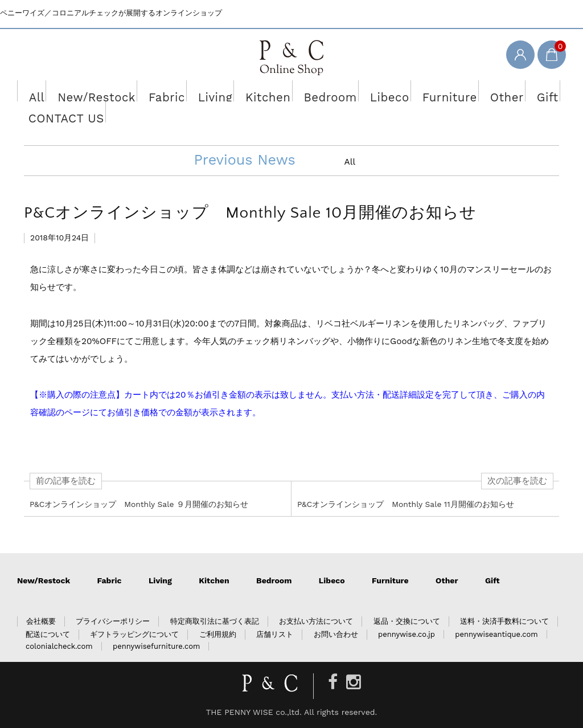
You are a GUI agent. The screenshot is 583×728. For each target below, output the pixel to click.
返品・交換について (407, 621)
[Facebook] (333, 682)
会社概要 (41, 621)
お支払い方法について (316, 621)
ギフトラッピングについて (134, 634)
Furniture (401, 91)
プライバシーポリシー (113, 621)
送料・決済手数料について (504, 621)
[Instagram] (354, 682)
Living (192, 91)
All (33, 91)
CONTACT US (54, 112)
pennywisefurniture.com (156, 646)
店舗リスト (275, 634)
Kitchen (240, 91)
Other (452, 91)
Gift (493, 91)
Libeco (348, 91)
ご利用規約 (218, 634)
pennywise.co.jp (407, 634)
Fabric (147, 91)
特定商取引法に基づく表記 (215, 621)
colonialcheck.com (59, 646)
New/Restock (87, 91)
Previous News (244, 160)
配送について (48, 634)
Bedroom (295, 91)
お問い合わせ (336, 634)
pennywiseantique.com (496, 634)
